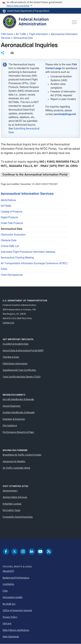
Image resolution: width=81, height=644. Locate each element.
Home (7, 34)
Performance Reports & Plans (18, 432)
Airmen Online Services (15, 497)
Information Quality (13, 597)
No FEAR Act (9, 604)
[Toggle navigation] (75, 22)
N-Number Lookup (12, 504)
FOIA (5, 591)
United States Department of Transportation (28, 11)
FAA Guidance (10, 425)
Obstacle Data (9, 241)
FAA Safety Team (12, 510)
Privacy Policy (10, 617)
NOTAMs (6, 206)
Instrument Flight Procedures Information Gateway (28, 252)
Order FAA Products (12, 223)
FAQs (4, 269)
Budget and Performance (16, 578)
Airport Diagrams (12, 406)
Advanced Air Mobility (14, 461)
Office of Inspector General (17, 610)
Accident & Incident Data (16, 344)
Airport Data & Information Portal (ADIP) (23, 350)
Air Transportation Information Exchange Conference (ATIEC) (34, 263)
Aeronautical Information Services (27, 194)
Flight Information (39, 34)
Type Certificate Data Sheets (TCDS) (22, 377)
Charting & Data (11, 357)
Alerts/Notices (8, 200)
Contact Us (8, 323)
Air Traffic (21, 34)
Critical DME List (10, 246)
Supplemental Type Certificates (19, 370)
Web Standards (11, 636)
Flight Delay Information (15, 363)
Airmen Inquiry (10, 491)
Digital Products (9, 218)
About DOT (8, 571)
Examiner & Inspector (14, 419)
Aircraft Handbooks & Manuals (18, 399)
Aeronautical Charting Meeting (17, 258)
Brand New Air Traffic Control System (22, 455)
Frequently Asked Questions (18, 517)
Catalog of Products (12, 212)
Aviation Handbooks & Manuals (19, 412)
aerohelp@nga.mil (65, 114)
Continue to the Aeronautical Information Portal (35, 175)
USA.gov (7, 623)
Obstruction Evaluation (13, 235)
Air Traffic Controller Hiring (16, 468)
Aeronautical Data (23, 38)
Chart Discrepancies (12, 275)
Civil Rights (8, 584)
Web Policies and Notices (16, 630)
